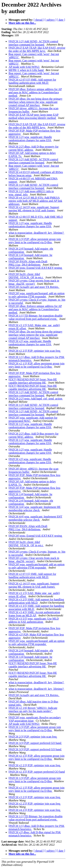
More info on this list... (22, 23)
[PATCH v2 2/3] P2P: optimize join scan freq (35, 351)
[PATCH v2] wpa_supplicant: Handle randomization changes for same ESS (30, 343)
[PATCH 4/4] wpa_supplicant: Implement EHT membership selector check (35, 518)
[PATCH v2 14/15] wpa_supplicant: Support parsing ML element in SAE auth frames (34, 209)
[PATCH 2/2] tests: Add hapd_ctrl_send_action (36, 399)
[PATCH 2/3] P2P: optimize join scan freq (33, 737)
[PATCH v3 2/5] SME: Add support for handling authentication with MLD (36, 601)
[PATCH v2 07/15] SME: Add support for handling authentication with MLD (32, 81)
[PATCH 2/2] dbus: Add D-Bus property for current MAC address (33, 148)
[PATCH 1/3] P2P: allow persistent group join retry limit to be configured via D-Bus (35, 241)
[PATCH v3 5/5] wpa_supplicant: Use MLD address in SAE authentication (34, 620)
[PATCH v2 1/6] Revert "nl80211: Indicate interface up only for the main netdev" (33, 710)
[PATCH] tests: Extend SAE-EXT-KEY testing (36, 268)
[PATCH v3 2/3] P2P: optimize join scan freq (35, 797)
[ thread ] (39, 20)
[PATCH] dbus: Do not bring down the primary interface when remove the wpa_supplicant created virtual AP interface (35, 102)
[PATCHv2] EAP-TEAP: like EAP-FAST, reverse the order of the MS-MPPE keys (37, 49)
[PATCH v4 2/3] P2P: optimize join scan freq (35, 810)
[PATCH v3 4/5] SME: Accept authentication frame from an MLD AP (34, 614)
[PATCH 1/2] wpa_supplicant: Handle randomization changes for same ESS (30, 139)
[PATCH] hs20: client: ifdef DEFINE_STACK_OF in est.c (26, 276)
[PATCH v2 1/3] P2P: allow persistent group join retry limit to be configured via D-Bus (37, 365)
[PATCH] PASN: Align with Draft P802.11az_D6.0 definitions (28, 263)
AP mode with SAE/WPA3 (24, 67)
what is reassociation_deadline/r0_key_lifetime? (36, 233)
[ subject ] (51, 20)
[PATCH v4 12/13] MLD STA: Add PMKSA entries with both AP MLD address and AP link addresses (35, 201)
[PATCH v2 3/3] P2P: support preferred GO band (37, 772)
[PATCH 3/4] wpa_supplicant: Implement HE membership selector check (35, 509)
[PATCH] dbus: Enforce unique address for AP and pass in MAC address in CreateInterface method (35, 92)
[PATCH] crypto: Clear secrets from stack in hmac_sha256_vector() (34, 282)
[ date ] (61, 20)
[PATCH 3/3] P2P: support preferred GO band (35, 743)
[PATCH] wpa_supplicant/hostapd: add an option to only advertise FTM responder (37, 295)
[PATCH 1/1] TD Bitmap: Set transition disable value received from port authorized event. (36, 317)
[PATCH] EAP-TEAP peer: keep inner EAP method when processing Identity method (33, 116)
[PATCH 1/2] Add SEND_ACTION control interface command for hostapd (33, 43)
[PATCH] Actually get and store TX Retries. (34, 287)
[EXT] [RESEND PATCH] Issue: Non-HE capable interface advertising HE (33, 381)
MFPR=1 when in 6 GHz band (26, 70)
